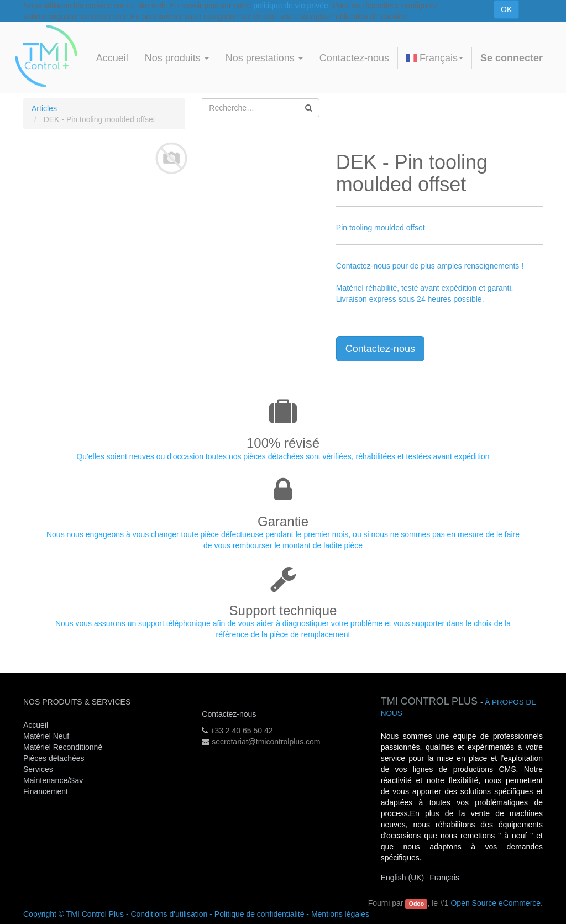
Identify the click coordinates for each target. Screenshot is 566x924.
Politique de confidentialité (260, 914)
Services (39, 769)
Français (435, 58)
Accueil (36, 725)
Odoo (416, 904)
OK (506, 9)
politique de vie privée (290, 6)
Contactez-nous (380, 349)
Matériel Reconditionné (63, 747)
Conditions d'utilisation (169, 914)
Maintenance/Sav (53, 780)
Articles (44, 108)
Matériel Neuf (46, 736)
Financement (46, 791)
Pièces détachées (54, 758)
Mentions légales (340, 914)
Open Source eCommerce (496, 903)
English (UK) (403, 878)
